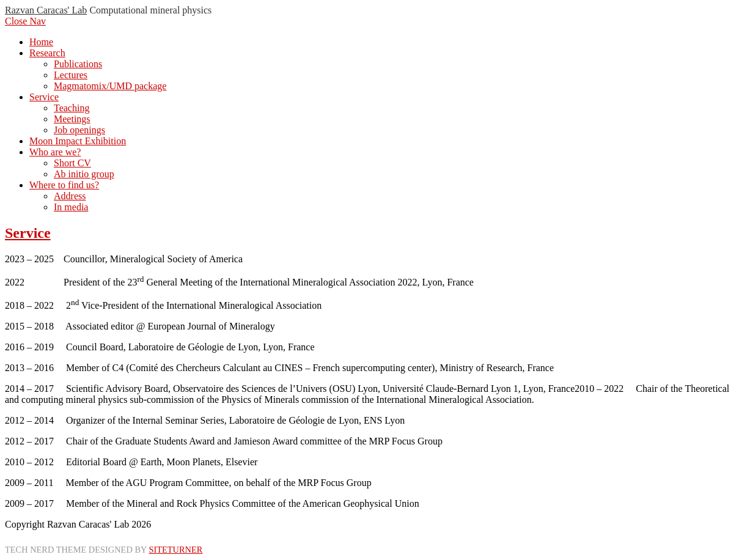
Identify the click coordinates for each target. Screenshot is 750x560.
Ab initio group (84, 174)
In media (71, 207)
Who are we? (55, 152)
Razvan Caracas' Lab (46, 10)
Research (47, 53)
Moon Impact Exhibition (78, 141)
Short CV (72, 163)
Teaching (72, 108)
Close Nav (25, 21)
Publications (78, 64)
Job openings (79, 130)
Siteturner (175, 550)
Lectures (71, 75)
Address (70, 196)
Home (41, 42)
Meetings (72, 119)
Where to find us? (64, 185)
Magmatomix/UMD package (110, 86)
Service (44, 97)
